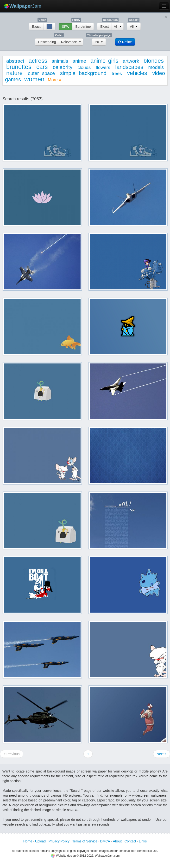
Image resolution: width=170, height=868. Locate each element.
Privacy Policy (59, 841)
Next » (162, 754)
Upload (40, 841)
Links (143, 841)
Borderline (83, 27)
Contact (130, 841)
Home (28, 841)
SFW (66, 27)
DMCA (105, 841)
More (55, 80)
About (117, 841)
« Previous (12, 754)
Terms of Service (85, 841)
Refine (125, 42)
